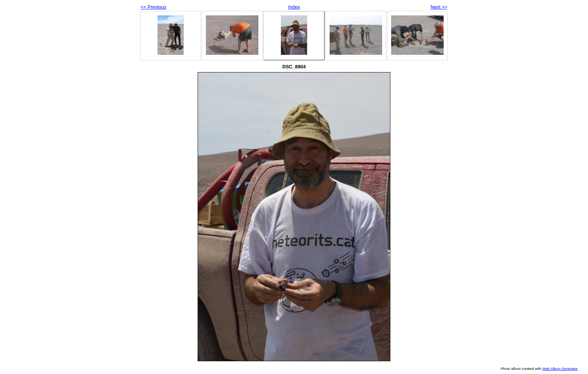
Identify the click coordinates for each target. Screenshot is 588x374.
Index (294, 7)
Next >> (439, 7)
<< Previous (153, 7)
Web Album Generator (560, 369)
